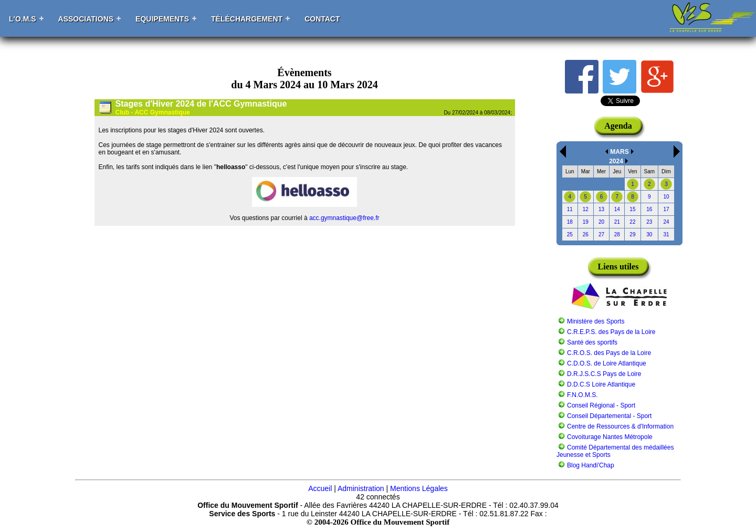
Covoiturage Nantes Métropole (610, 437)
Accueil (320, 488)
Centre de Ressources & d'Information (620, 426)
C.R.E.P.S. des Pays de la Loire (611, 332)
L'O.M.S (23, 19)
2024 (616, 161)
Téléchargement (247, 19)
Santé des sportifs (592, 342)
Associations (86, 19)
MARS (619, 152)
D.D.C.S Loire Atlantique (601, 384)
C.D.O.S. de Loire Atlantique (607, 363)
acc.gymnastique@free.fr (344, 218)
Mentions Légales (419, 488)
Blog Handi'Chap (591, 465)
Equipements (162, 19)
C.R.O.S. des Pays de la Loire (609, 353)
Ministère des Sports (596, 321)
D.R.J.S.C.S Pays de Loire (604, 374)
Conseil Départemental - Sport (609, 416)
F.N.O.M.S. (582, 395)
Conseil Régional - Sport (601, 405)
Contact (322, 19)
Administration (361, 488)
